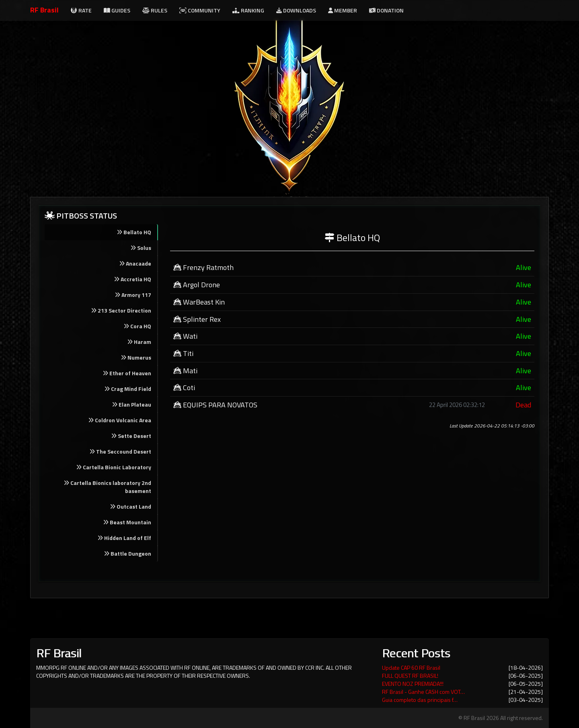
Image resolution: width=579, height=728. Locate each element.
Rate (81, 10)
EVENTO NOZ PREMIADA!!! (413, 684)
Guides (117, 10)
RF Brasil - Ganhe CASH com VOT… (423, 692)
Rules (155, 10)
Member (343, 10)
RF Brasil (44, 10)
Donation (386, 10)
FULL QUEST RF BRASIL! (410, 676)
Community (200, 10)
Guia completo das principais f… (420, 700)
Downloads (296, 10)
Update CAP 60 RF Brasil (411, 668)
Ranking (248, 10)
